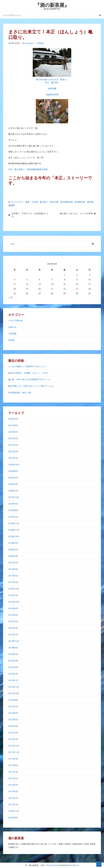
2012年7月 (13, 706)
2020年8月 (13, 471)
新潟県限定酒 (67, 202)
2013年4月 (13, 674)
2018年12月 (14, 523)
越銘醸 (11, 205)
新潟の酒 (54, 202)
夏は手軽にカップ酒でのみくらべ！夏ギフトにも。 (32, 386)
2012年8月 (13, 700)
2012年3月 (13, 733)
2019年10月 (14, 497)
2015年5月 (13, 615)
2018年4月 (13, 556)
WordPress (74, 865)
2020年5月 (13, 478)
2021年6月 (13, 432)
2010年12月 (14, 811)
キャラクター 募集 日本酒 (24, 202)
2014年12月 (14, 641)
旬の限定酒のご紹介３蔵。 (21, 393)
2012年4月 (13, 726)
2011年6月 (13, 778)
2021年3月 (13, 445)
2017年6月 (13, 569)
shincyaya (29, 43)
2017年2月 (13, 582)
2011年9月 (13, 759)
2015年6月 (13, 608)
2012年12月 (14, 687)
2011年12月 (14, 746)
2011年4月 (13, 791)
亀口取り (44, 202)
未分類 (11, 340)
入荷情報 (40, 43)
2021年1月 (13, 458)
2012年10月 (14, 693)
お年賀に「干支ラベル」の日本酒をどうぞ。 (30, 215)
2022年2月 (13, 419)
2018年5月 (13, 550)
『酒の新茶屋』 (52, 5)
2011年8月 (13, 765)
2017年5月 (13, 576)
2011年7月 (13, 772)
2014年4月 (13, 661)
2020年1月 (13, 491)
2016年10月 (14, 589)
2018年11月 (14, 530)
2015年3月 (13, 621)
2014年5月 (13, 654)
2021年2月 (13, 451)
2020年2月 (13, 484)
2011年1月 (13, 805)
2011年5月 (13, 785)
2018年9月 (13, 543)
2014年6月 (13, 648)
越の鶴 (90, 202)
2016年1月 (13, 595)
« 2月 (11, 297)
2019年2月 (13, 517)
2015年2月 (13, 628)
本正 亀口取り (52, 82)
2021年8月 (13, 425)
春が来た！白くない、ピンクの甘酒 (76, 213)
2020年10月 (14, 465)
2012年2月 (13, 739)
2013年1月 (13, 680)
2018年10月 (14, 536)
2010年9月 (13, 818)
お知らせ (12, 327)
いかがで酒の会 (15, 320)
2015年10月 (14, 602)
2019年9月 (13, 504)
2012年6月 (13, 713)
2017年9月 (13, 563)
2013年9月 (13, 667)
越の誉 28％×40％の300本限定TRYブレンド (30, 379)
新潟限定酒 (80, 202)
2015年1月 (13, 635)
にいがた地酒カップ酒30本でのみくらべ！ (28, 366)
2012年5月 (13, 720)
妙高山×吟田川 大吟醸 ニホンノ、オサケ (28, 373)
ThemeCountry (52, 865)
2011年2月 (13, 798)
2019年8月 (13, 510)
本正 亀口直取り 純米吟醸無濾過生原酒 (29, 169)
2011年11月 (14, 752)
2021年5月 (13, 438)
